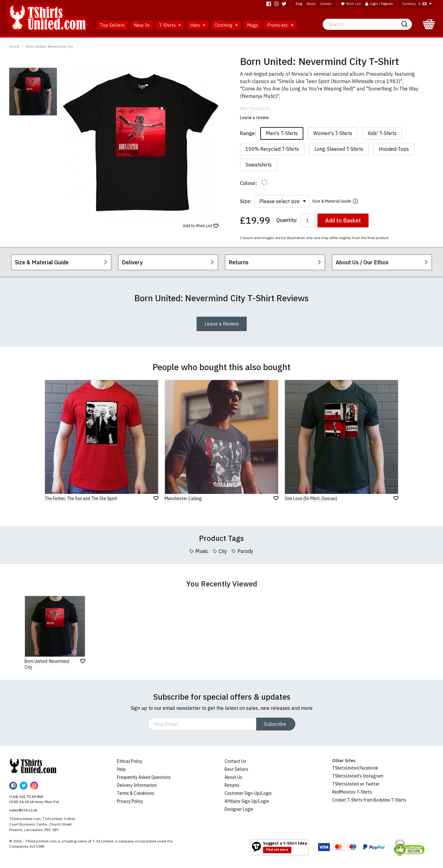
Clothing (226, 25)
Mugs (253, 25)
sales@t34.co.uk (23, 810)
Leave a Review (222, 324)
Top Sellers (112, 25)
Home (14, 46)
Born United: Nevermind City (50, 46)
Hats (198, 25)
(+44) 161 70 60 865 (26, 796)
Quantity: (287, 220)
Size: (246, 201)
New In (142, 25)
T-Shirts (170, 25)
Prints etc (280, 25)
